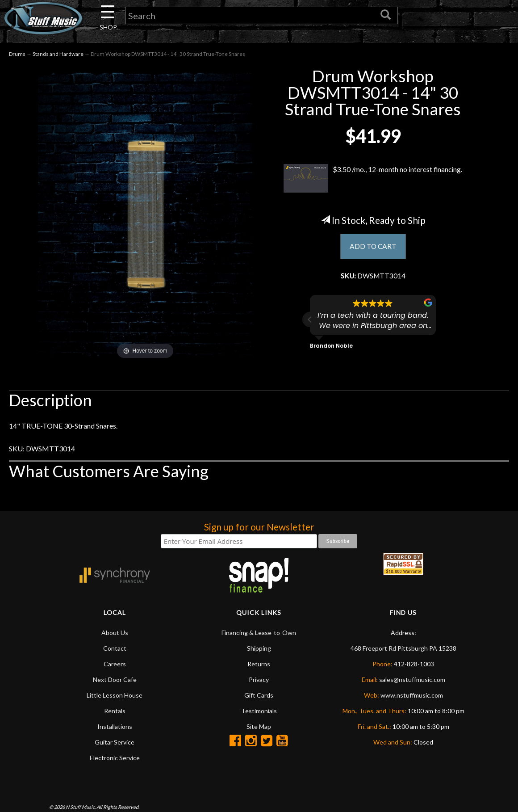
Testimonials (259, 711)
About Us (115, 633)
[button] (310, 321)
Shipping (259, 649)
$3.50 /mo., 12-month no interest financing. (373, 179)
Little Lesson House (115, 696)
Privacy (259, 680)
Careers (115, 664)
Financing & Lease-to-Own (259, 633)
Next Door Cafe (115, 680)
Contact (115, 649)
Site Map (259, 727)
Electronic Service (115, 758)
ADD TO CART (373, 247)
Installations (115, 727)
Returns (259, 664)
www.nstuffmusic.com (412, 696)
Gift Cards (259, 696)
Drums (17, 54)
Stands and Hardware (58, 54)
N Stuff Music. (81, 807)
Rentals (115, 711)
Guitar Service (115, 743)
